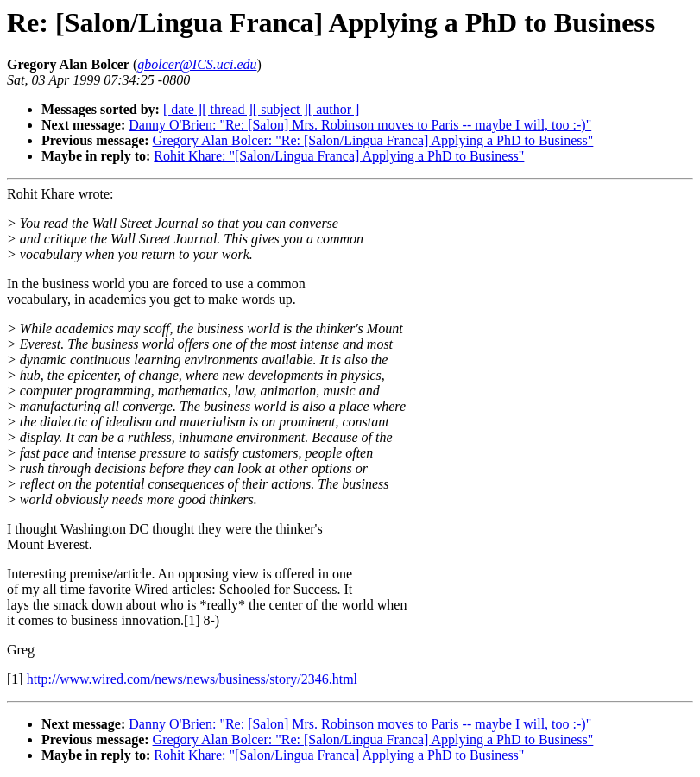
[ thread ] (227, 109)
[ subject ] (281, 109)
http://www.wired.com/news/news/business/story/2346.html (192, 679)
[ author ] (334, 109)
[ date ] (183, 109)
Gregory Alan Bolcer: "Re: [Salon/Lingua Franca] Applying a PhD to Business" (373, 140)
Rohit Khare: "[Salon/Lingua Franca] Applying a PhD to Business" (339, 156)
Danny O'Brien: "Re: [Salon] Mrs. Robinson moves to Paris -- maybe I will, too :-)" (360, 125)
